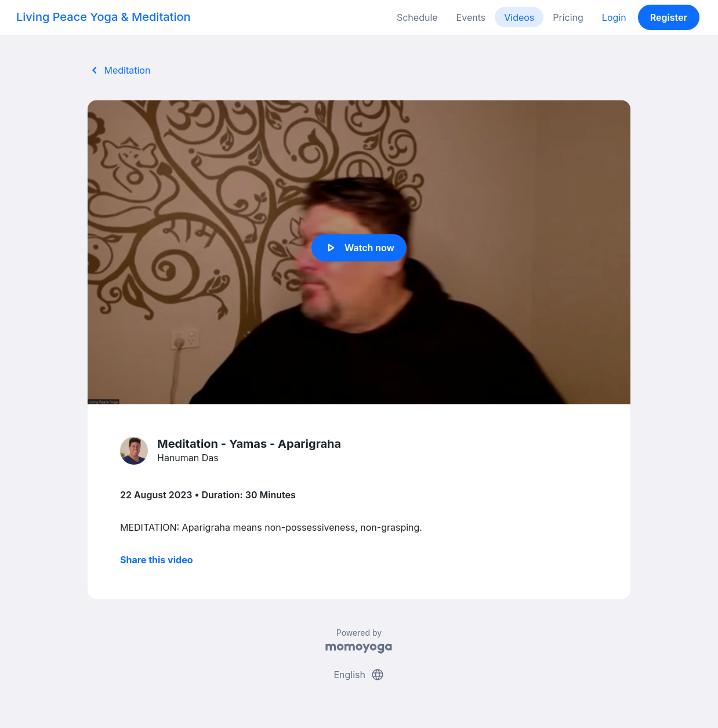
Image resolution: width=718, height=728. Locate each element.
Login (614, 17)
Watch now (359, 248)
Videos (519, 17)
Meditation (119, 70)
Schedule (417, 17)
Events (471, 17)
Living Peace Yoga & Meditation (104, 17)
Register (669, 17)
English (359, 675)
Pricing (568, 17)
